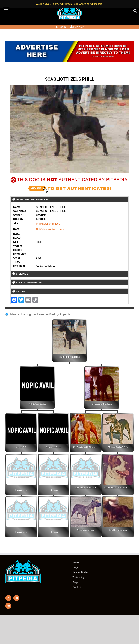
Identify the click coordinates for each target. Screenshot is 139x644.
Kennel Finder (80, 572)
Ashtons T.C (21, 447)
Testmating (79, 577)
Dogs (76, 567)
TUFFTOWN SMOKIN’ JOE (86, 488)
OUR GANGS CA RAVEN (118, 447)
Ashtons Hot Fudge (53, 447)
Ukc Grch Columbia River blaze (86, 447)
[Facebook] (8, 598)
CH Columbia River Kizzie (50, 229)
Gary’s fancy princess (86, 530)
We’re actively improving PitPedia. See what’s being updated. (69, 4)
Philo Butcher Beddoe (48, 224)
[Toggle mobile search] (135, 11)
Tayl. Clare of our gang (118, 530)
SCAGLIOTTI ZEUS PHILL (70, 357)
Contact (77, 587)
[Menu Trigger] (6, 11)
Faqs (75, 582)
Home (76, 562)
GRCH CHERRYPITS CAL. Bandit (118, 488)
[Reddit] (8, 606)
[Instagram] (16, 598)
